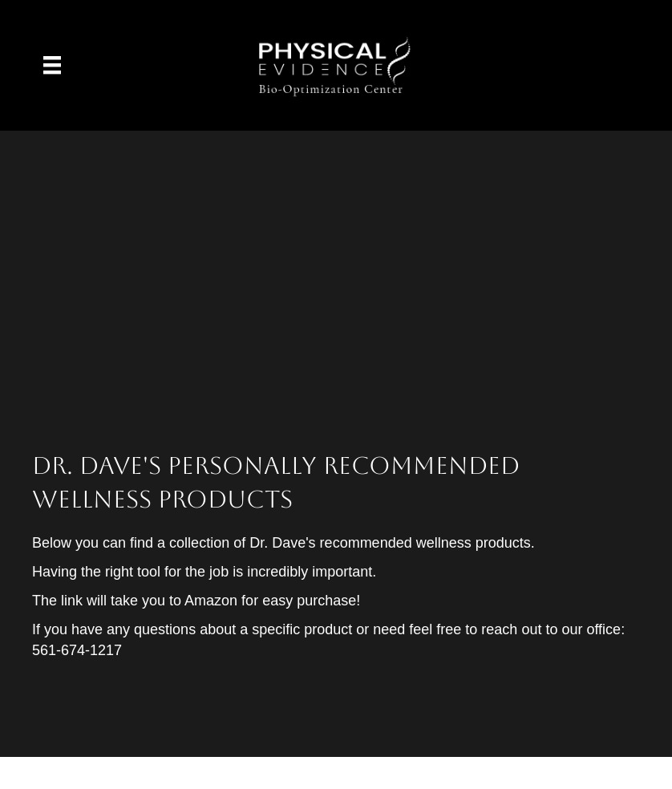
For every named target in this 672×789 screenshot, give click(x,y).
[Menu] (52, 65)
